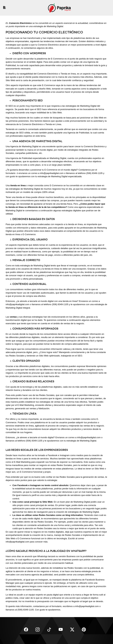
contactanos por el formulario (47, 606)
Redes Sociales (17, 356)
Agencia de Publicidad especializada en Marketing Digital (38, 158)
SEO (80, 356)
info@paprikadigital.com (52, 173)
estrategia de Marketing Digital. (49, 26)
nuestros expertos (83, 532)
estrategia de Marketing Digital (81, 441)
